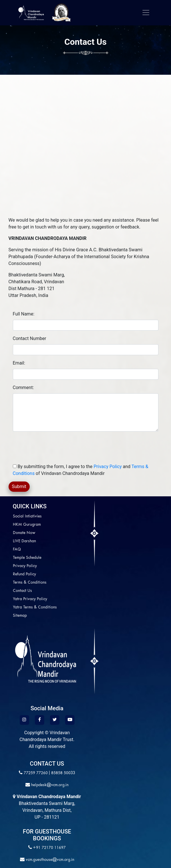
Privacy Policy (108, 467)
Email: (19, 363)
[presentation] (61, 447)
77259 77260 (36, 773)
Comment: (23, 388)
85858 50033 (63, 773)
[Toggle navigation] (146, 13)
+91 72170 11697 (49, 848)
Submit (19, 486)
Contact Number (30, 338)
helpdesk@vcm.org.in (49, 785)
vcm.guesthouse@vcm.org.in (49, 860)
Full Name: (24, 314)
